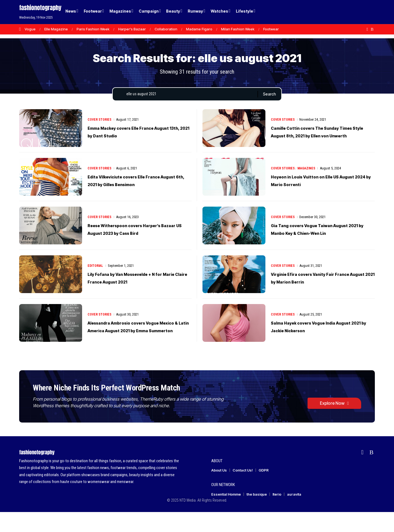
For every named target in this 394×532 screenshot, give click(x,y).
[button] (361, 12)
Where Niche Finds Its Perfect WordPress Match (124, 400)
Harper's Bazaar (132, 29)
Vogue (30, 29)
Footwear (271, 29)
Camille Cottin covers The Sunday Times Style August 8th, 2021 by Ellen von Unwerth (321, 137)
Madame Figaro (199, 29)
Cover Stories (100, 124)
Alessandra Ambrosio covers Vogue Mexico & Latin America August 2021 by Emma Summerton (136, 331)
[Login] (350, 12)
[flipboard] (367, 29)
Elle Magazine (56, 29)
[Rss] (372, 29)
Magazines (308, 173)
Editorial (96, 271)
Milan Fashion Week (238, 29)
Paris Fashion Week (93, 29)
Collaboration (166, 29)
